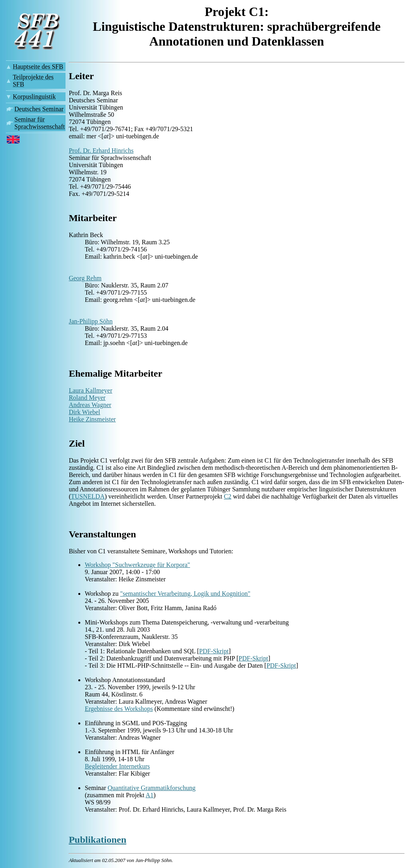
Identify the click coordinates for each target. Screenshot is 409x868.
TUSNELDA (88, 496)
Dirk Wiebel (84, 412)
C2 (228, 496)
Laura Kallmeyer (90, 390)
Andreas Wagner (90, 405)
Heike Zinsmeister (92, 419)
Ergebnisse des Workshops (119, 709)
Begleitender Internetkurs (117, 766)
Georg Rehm (85, 278)
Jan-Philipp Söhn (91, 321)
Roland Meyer (87, 398)
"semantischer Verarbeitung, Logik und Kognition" (185, 594)
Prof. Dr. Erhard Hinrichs (101, 151)
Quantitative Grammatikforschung (152, 788)
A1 (150, 795)
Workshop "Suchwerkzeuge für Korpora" (137, 565)
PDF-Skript (214, 651)
